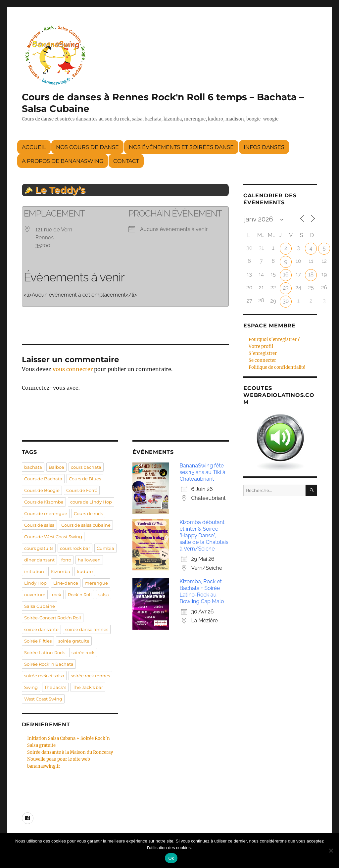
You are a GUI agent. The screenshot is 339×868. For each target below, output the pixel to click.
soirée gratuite (74, 641)
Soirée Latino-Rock (45, 652)
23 (286, 288)
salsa (104, 595)
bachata (33, 467)
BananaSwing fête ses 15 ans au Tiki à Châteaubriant (202, 472)
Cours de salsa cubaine (86, 525)
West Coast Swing (43, 699)
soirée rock (83, 652)
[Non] (331, 850)
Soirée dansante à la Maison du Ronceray (70, 752)
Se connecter (262, 360)
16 (286, 275)
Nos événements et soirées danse (181, 147)
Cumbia (105, 548)
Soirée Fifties (38, 641)
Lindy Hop (35, 583)
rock (57, 595)
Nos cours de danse (87, 147)
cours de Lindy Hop (91, 502)
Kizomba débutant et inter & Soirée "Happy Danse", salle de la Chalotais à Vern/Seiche (204, 535)
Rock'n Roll (80, 595)
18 (311, 275)
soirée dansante (41, 629)
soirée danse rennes (87, 629)
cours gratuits (39, 548)
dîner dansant (39, 560)
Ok (171, 858)
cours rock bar (75, 548)
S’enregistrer (263, 353)
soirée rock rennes (90, 676)
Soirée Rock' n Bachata (49, 664)
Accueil (34, 147)
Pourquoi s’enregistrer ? (274, 339)
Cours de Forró (82, 490)
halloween (89, 560)
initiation (34, 571)
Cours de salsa (39, 525)
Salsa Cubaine (40, 606)
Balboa (56, 467)
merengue (96, 583)
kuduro (85, 571)
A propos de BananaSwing (63, 161)
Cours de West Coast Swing (53, 537)
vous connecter (73, 369)
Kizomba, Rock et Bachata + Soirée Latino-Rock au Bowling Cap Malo (202, 591)
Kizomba (60, 571)
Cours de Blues (85, 479)
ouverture (35, 595)
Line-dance (66, 583)
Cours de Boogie (42, 490)
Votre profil (261, 346)
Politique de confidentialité (277, 367)
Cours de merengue (46, 513)
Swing (31, 687)
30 (286, 301)
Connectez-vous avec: (51, 388)
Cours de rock (88, 513)
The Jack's (55, 687)
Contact (126, 161)
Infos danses (264, 147)
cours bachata (86, 467)
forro (66, 560)
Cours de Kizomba (44, 502)
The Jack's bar (88, 687)
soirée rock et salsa (44, 676)
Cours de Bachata (43, 479)
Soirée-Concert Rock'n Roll (53, 618)
